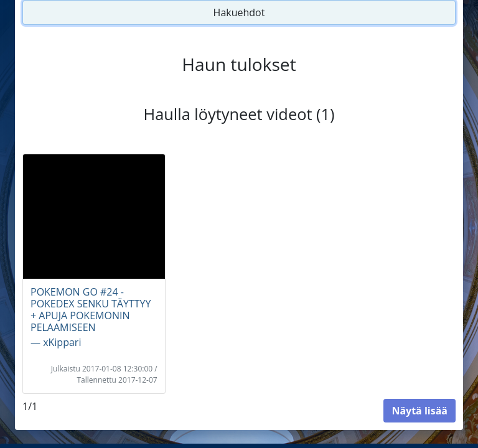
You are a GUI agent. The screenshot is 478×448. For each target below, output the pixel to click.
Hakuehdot (239, 12)
